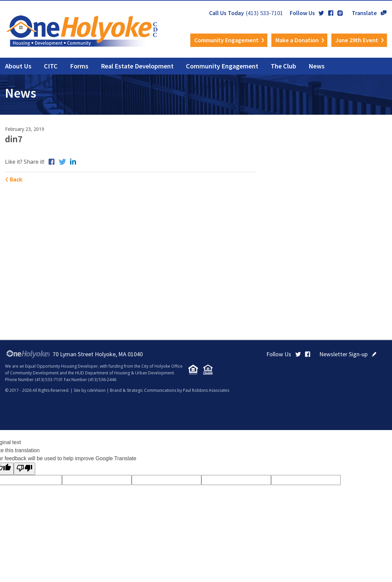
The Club (283, 66)
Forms (79, 66)
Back (16, 179)
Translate (384, 13)
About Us (18, 66)
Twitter (321, 13)
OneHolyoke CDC (82, 31)
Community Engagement (226, 40)
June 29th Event (357, 40)
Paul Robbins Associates (206, 390)
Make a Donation (297, 40)
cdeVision (96, 390)
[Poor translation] (24, 469)
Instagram (340, 13)
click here (374, 354)
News (317, 66)
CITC (51, 66)
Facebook (331, 13)
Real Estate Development (137, 66)
